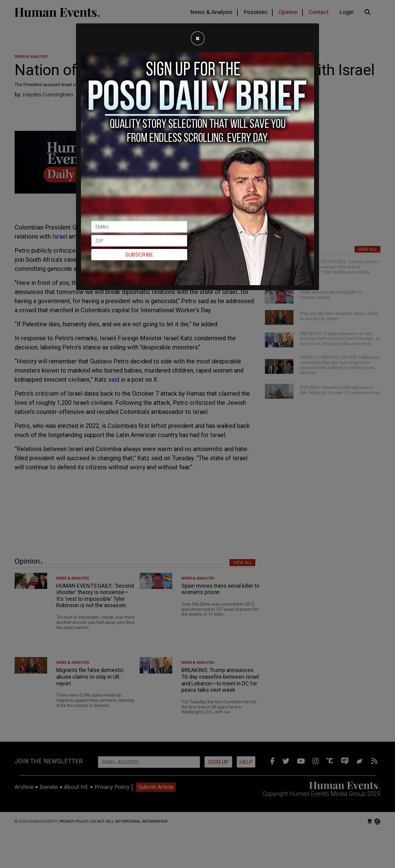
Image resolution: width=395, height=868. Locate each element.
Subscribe (139, 255)
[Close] (198, 38)
